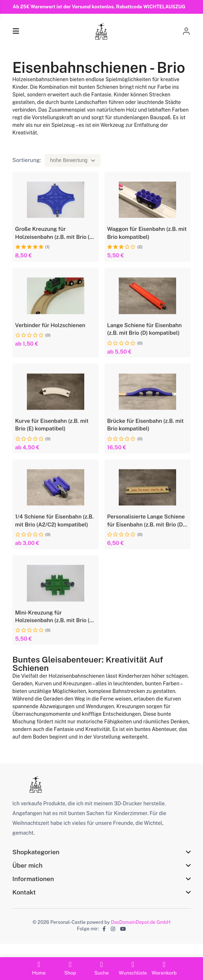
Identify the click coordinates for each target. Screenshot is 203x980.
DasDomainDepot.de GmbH (141, 935)
